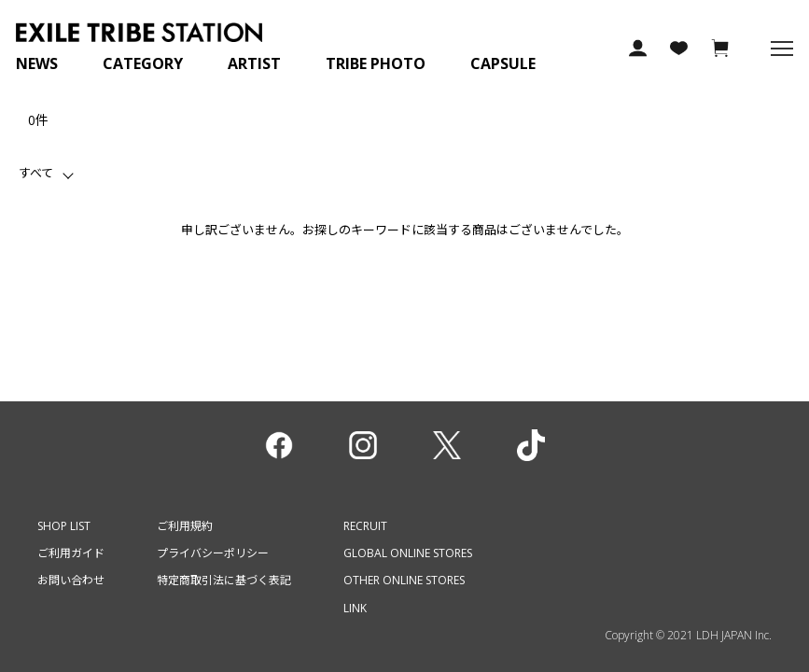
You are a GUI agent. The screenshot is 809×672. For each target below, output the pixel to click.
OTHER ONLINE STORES (404, 580)
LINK (355, 608)
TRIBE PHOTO (376, 63)
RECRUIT (365, 526)
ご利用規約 (185, 526)
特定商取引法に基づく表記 (224, 580)
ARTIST (254, 63)
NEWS (37, 63)
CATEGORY (143, 63)
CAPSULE (503, 63)
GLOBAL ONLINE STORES (408, 553)
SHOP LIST (64, 526)
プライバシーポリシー (213, 553)
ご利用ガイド (71, 553)
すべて (36, 173)
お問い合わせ (71, 580)
